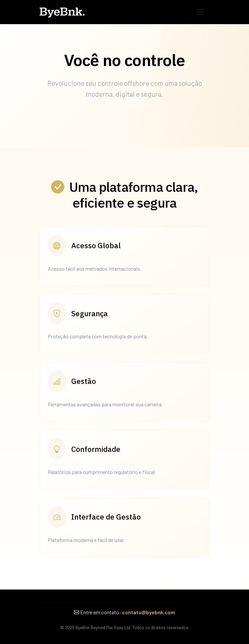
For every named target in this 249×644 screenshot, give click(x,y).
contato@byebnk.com (149, 612)
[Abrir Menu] (201, 12)
